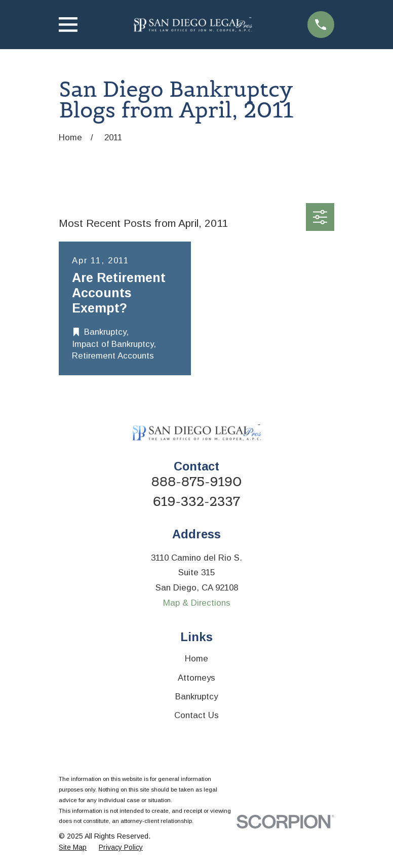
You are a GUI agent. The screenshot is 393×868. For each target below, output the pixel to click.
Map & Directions (197, 603)
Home (196, 659)
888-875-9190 (196, 482)
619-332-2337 (196, 502)
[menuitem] (73, 848)
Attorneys (196, 678)
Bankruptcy (196, 697)
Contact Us (196, 715)
